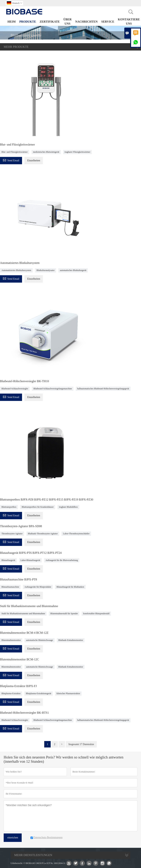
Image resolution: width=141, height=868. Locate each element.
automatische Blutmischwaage (39, 640)
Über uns (67, 21)
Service (108, 22)
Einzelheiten (34, 160)
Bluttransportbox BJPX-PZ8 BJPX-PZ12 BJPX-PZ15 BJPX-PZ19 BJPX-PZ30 (47, 500)
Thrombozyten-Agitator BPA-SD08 (21, 526)
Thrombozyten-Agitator (12, 534)
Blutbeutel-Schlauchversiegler (15, 389)
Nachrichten (86, 22)
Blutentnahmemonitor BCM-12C (19, 659)
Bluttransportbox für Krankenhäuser (38, 507)
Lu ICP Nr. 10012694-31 (55, 863)
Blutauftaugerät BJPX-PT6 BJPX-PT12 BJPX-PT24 (31, 553)
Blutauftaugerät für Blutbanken (70, 587)
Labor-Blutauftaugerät (30, 560)
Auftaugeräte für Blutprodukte (38, 587)
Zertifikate (50, 22)
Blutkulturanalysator (46, 270)
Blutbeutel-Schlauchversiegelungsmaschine (53, 389)
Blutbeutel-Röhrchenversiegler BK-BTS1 (24, 713)
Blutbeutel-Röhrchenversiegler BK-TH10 (24, 381)
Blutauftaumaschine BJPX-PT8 (18, 579)
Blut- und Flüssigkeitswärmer (17, 145)
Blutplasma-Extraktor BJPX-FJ (18, 686)
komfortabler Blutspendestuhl (96, 614)
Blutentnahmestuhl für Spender (64, 614)
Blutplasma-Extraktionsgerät (39, 693)
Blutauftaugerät (8, 560)
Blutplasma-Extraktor (11, 693)
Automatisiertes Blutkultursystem (20, 263)
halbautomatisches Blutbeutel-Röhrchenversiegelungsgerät (103, 389)
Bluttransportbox (9, 507)
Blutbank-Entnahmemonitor (71, 640)
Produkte (28, 22)
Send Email (11, 160)
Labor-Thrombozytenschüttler (76, 534)
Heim (12, 22)
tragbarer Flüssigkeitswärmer (77, 152)
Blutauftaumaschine (10, 587)
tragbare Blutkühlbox (68, 507)
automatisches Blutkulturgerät (73, 270)
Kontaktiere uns (129, 21)
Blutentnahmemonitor (11, 640)
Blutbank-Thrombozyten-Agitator (43, 534)
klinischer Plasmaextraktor (68, 693)
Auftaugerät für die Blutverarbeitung (62, 560)
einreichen (13, 838)
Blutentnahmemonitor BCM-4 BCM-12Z (24, 633)
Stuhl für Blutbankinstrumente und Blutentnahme (29, 606)
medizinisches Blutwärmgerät (46, 152)
